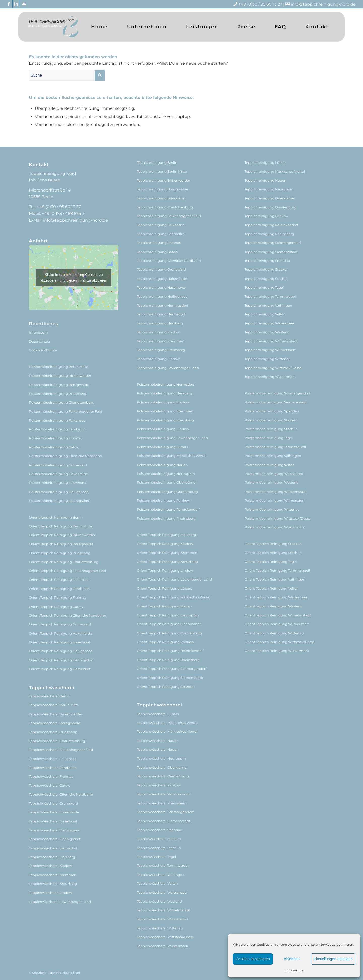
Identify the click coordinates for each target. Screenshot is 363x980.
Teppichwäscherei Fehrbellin (53, 768)
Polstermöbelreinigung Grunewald (58, 465)
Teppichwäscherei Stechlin (159, 848)
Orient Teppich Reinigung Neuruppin (168, 615)
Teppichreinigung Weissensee (269, 323)
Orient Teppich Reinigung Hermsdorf (60, 669)
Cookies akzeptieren (253, 959)
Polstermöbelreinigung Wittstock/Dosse (278, 518)
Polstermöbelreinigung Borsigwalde (59, 385)
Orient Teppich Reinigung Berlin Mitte (60, 526)
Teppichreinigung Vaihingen (268, 305)
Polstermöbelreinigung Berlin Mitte (58, 367)
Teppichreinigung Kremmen (161, 341)
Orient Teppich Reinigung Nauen (164, 606)
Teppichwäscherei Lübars (158, 714)
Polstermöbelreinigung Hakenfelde (58, 474)
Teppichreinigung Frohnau (159, 243)
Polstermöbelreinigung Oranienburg (167, 492)
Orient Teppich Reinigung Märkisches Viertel (174, 597)
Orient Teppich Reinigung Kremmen (167, 553)
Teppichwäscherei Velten (157, 883)
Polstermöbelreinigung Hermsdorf (165, 384)
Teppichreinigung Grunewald (161, 269)
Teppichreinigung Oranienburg (270, 207)
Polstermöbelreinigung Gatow (54, 447)
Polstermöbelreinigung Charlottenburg (62, 402)
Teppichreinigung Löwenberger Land (168, 368)
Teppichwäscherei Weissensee (162, 892)
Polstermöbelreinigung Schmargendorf (277, 393)
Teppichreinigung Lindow (158, 359)
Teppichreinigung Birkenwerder (163, 180)
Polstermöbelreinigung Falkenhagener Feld (66, 411)
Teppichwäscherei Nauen (158, 741)
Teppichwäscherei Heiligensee (54, 830)
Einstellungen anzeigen (333, 959)
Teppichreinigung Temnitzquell (271, 296)
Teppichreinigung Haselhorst (161, 287)
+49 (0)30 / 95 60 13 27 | (265, 4)
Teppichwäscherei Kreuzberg (53, 884)
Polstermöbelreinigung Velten (270, 465)
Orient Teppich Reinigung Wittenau (274, 633)
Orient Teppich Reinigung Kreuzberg (167, 562)
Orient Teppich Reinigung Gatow (56, 607)
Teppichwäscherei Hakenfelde (54, 812)
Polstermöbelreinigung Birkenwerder (60, 376)
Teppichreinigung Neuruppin (269, 189)
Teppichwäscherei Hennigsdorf (55, 839)
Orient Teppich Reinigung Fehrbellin (59, 589)
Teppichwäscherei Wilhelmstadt (163, 910)
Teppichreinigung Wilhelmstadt (271, 341)
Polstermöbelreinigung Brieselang (58, 394)
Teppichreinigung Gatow (157, 252)
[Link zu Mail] (24, 4)
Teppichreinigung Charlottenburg (165, 207)
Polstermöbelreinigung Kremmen (165, 411)
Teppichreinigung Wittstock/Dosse (273, 368)
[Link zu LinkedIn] (16, 4)
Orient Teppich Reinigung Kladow (165, 544)
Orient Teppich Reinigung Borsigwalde (61, 544)
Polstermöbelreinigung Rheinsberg (166, 518)
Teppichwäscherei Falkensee (53, 759)
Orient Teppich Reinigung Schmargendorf (172, 669)
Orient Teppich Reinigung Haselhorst (60, 642)
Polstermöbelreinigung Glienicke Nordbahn (66, 456)
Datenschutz (40, 341)
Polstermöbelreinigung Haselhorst (58, 483)
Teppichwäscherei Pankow (159, 785)
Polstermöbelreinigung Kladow (163, 402)
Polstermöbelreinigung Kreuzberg (165, 420)
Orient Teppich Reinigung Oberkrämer (169, 624)
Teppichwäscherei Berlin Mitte (54, 705)
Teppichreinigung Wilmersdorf (270, 350)
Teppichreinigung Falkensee (161, 225)
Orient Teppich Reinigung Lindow (165, 570)
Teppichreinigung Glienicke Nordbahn (169, 261)
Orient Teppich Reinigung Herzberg (167, 535)
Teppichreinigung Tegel (264, 287)
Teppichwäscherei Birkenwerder (56, 714)
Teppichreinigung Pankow (266, 216)
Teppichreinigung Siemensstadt (271, 252)
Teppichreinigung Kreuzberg (161, 350)
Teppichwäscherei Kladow (50, 866)
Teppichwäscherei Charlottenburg (57, 741)
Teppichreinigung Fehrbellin (161, 234)
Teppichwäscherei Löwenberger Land (60, 902)
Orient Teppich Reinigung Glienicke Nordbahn (68, 615)
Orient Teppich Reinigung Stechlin (273, 553)
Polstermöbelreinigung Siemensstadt (276, 402)
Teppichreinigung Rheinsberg (269, 234)
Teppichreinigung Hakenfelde (162, 279)
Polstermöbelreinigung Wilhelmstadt (276, 492)
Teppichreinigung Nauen (265, 180)
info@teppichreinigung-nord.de (323, 4)
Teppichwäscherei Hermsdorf (53, 848)
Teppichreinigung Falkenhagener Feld (169, 216)
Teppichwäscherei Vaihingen (161, 875)
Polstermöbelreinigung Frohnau (56, 438)
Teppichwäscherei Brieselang (53, 732)
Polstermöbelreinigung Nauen (162, 465)
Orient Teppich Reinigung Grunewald (60, 624)
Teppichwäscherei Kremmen (53, 875)
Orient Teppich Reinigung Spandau (166, 687)
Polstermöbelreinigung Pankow (163, 500)
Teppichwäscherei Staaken (159, 839)
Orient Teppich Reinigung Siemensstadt (170, 678)
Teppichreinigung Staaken (267, 269)
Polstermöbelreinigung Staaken (271, 420)
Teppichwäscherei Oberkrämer (162, 767)
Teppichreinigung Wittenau (268, 359)
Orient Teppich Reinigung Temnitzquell (277, 570)
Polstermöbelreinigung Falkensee (57, 420)
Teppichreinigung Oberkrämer (270, 198)
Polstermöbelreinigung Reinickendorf (168, 509)
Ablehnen (292, 959)
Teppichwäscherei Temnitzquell (163, 865)
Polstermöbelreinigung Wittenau (272, 509)
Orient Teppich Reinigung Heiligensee (61, 651)
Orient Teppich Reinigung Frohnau (58, 597)
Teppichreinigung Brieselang (161, 198)
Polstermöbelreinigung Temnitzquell (275, 447)
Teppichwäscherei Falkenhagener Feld (61, 750)
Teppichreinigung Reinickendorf (271, 225)
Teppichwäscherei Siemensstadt (163, 821)
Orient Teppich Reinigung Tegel (271, 562)
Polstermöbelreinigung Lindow (163, 429)
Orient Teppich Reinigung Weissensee (276, 597)
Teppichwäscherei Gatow (50, 785)
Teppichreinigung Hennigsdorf (162, 305)
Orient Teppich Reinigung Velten (272, 588)
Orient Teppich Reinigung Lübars (164, 588)
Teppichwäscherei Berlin (49, 696)
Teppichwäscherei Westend (159, 901)
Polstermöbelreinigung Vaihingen (273, 456)
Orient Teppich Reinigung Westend (274, 606)
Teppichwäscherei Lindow (50, 893)
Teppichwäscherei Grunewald (53, 803)
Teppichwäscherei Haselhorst (53, 821)
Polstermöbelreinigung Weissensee (274, 474)
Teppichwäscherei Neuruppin (161, 758)
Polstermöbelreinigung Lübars (162, 447)
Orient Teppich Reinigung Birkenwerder (62, 535)
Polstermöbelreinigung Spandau (272, 411)
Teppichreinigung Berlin (157, 162)
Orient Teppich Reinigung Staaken (273, 544)
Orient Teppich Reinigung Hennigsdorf (61, 660)
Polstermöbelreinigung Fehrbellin (57, 429)
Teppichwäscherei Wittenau (160, 928)
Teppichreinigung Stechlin (267, 279)
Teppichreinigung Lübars (265, 162)
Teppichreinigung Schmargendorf (273, 243)
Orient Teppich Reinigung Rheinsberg (168, 660)
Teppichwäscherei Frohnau (51, 776)
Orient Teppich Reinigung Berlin (56, 517)
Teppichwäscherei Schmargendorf (165, 812)
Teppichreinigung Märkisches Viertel (275, 171)
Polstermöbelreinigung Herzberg (164, 393)
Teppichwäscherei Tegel (157, 857)
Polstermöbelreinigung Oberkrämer (167, 482)
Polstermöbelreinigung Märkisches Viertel (172, 456)
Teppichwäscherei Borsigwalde (55, 723)
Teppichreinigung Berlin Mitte (162, 171)
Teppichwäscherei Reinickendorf (164, 794)
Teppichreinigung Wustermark (270, 377)
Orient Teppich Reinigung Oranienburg (169, 633)
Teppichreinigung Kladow (158, 332)
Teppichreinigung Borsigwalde (162, 189)
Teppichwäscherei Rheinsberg (162, 803)
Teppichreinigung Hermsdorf (161, 314)
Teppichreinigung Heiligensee (162, 296)
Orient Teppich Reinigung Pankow (165, 642)
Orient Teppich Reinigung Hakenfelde (60, 633)
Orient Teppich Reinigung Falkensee (59, 580)
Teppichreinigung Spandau (267, 261)
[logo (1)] (53, 27)
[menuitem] (99, 27)
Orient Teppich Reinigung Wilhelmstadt (278, 615)
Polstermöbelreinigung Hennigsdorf (59, 501)
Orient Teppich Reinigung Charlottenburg (64, 562)
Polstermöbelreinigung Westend (272, 482)
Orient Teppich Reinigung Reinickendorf (170, 651)
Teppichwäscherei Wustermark (162, 946)
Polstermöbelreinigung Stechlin (271, 429)
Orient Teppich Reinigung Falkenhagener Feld (68, 571)
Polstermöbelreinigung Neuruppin (166, 474)
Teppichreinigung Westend (267, 332)
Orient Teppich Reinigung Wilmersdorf (277, 624)
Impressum (294, 970)
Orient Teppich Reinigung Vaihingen (275, 579)
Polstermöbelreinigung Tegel (269, 438)
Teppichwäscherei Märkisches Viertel (167, 723)
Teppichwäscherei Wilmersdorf (162, 919)
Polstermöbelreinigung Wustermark (275, 527)
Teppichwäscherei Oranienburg (163, 776)
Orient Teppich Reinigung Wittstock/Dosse (280, 642)
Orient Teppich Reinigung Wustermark (277, 651)
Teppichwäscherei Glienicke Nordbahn (61, 794)
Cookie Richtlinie (43, 350)
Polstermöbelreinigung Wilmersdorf (275, 500)
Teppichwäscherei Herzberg (52, 857)
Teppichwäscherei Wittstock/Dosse (165, 937)
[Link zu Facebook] (9, 4)
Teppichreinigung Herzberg (160, 323)
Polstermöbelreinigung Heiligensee (59, 492)
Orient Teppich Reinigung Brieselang (60, 553)
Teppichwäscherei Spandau (160, 830)
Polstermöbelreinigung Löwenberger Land (172, 438)
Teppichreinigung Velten (265, 314)
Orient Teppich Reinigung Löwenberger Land (174, 579)
